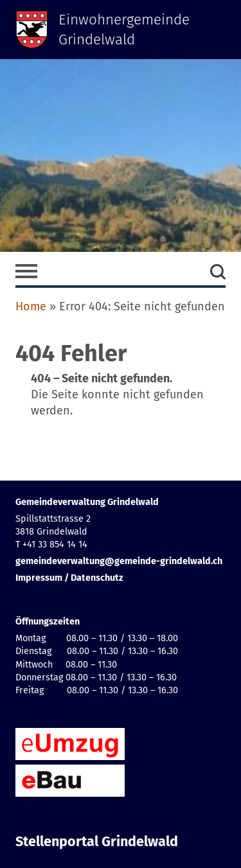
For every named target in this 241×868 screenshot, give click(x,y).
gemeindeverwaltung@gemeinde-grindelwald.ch (119, 561)
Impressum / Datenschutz (69, 578)
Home (31, 306)
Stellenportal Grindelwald (97, 842)
